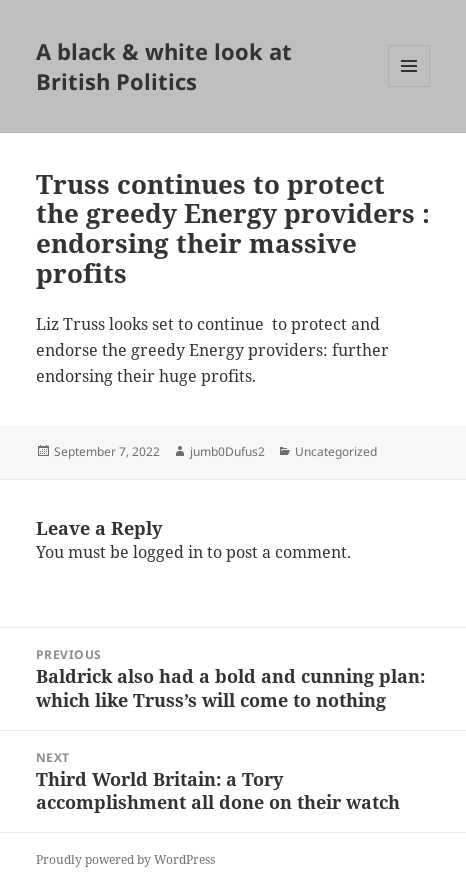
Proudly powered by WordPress (125, 859)
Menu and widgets (409, 86)
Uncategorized (336, 451)
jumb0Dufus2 (227, 451)
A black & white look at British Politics (164, 66)
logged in (168, 552)
